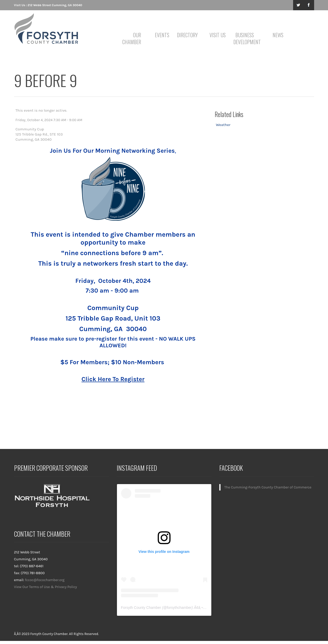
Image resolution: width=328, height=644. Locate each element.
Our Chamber (132, 38)
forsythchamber (179, 608)
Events (162, 35)
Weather (223, 125)
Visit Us (218, 35)
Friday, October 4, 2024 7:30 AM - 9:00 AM (49, 120)
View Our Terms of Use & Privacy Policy (46, 587)
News (278, 35)
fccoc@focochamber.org (45, 580)
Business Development (246, 38)
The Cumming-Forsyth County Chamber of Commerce (268, 487)
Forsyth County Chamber (141, 608)
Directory (187, 35)
